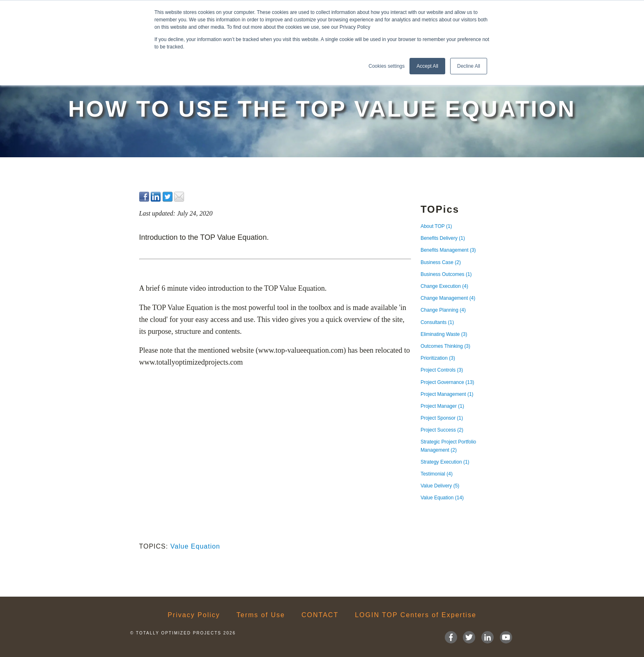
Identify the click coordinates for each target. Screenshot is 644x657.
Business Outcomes (446, 274)
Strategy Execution (445, 462)
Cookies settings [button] (386, 66)
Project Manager (442, 406)
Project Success (442, 430)
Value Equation (195, 546)
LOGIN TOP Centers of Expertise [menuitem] (416, 615)
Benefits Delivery (443, 238)
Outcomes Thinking (445, 346)
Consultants (437, 322)
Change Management (448, 298)
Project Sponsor (442, 418)
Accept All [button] (427, 66)
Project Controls (442, 370)
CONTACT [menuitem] (320, 615)
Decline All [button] (469, 66)
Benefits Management (448, 250)
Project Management (447, 394)
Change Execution (444, 286)
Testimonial (437, 474)
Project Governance (447, 382)
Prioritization (438, 358)
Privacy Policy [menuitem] (194, 615)
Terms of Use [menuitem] (261, 615)
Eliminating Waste (444, 334)
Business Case (441, 262)
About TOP (436, 226)
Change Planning (443, 310)
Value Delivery (440, 486)
